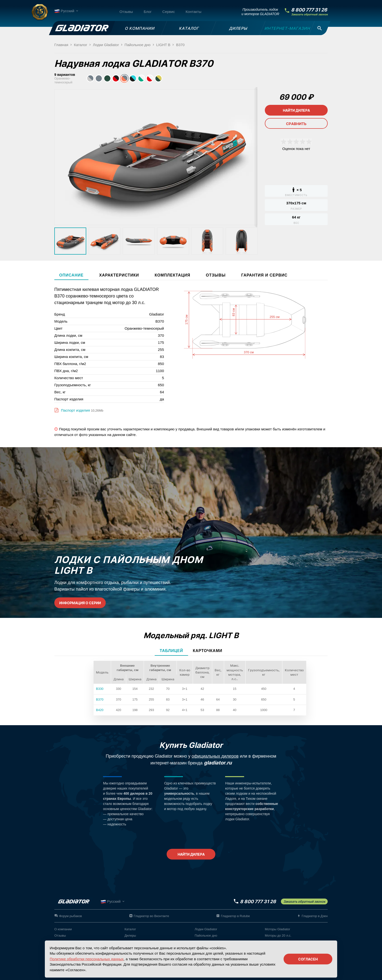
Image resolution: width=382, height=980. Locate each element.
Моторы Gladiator (277, 929)
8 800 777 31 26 (309, 10)
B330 (100, 689)
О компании (63, 929)
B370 (100, 699)
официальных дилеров (215, 756)
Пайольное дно (206, 935)
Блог (148, 12)
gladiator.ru (218, 763)
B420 (100, 710)
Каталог (130, 929)
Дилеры (130, 935)
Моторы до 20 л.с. (278, 935)
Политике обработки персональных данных (87, 959)
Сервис (168, 12)
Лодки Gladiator (206, 929)
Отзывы (126, 12)
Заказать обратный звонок (309, 15)
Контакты (194, 12)
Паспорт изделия (75, 410)
